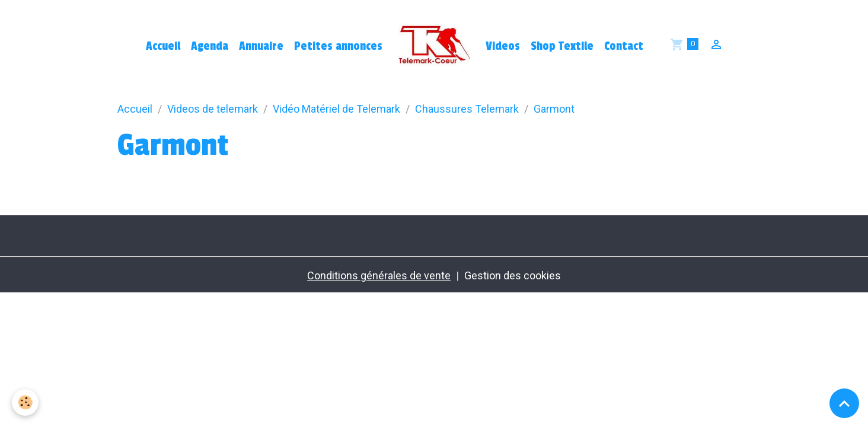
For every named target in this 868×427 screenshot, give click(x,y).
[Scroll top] (844, 403)
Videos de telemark (213, 109)
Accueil (163, 46)
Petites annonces (338, 46)
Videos (503, 46)
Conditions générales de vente (379, 275)
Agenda (210, 46)
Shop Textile (562, 46)
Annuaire (261, 46)
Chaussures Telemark (467, 109)
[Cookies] (25, 402)
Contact (624, 46)
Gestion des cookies (513, 275)
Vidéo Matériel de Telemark (336, 109)
